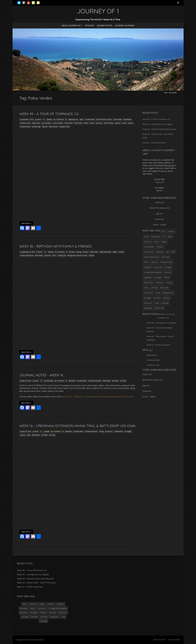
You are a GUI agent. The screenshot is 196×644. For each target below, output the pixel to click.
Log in (150, 350)
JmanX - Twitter (160, 225)
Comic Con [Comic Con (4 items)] (148, 242)
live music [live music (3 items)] (168, 272)
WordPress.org (153, 365)
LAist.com (160, 182)
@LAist (160, 191)
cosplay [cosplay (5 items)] (164, 242)
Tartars (124, 123)
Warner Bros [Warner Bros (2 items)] (160, 308)
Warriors (45, 127)
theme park (54, 617)
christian (86, 252)
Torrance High (36, 127)
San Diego (25, 617)
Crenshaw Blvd (90, 119)
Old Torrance (69, 123)
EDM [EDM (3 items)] (173, 252)
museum (23, 435)
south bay (99, 123)
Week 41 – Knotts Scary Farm (154, 143)
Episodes (90, 25)
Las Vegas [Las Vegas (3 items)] (168, 267)
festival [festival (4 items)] (146, 262)
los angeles (128, 431)
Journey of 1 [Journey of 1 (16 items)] (158, 267)
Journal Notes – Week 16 (41, 375)
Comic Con (33, 604)
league (115, 252)
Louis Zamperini (46, 123)
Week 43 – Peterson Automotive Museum (159, 129)
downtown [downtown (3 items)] (160, 252)
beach (82, 119)
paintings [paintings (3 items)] (154, 288)
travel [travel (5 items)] (157, 303)
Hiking (101, 431)
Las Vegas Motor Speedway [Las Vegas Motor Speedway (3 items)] (153, 272)
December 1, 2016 (28, 119)
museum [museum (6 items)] (169, 283)
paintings (53, 612)
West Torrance (53, 127)
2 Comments (60, 119)
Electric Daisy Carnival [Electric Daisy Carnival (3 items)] (151, 257)
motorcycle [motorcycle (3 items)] (160, 283)
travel (63, 617)
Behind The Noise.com (160, 208)
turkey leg (43, 621)
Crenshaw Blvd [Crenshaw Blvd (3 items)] (149, 247)
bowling (79, 252)
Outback (121, 252)
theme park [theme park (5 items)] (148, 303)
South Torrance (109, 123)
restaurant (48, 256)
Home (166, 93)
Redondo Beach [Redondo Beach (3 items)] (168, 293)
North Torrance (58, 123)
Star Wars (44, 617)
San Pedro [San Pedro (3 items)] (157, 298)
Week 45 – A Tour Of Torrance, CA (49, 114)
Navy (29, 435)
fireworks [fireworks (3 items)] (155, 262)
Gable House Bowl (105, 252)
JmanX (39, 119)
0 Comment (61, 252)
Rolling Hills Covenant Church (77, 256)
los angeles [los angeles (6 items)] (158, 277)
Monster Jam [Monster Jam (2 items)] (148, 283)
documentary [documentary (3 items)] (149, 252)
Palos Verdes (78, 123)
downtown (61, 604)
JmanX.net (160, 219)
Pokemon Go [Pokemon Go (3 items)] (148, 293)
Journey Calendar (125, 25)
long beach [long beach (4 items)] (148, 277)
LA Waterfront (119, 431)
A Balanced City (73, 119)
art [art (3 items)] (164, 237)
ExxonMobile (127, 119)
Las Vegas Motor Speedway (58, 608)
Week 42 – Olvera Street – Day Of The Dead (36, 583)
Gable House (94, 252)
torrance (131, 123)
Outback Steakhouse (27, 256)
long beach (24, 612)
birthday (72, 252)
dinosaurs (51, 604)
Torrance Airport (25, 127)
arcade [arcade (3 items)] (146, 237)
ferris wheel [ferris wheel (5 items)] (166, 257)
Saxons (92, 123)
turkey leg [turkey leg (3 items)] (165, 303)
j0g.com (160, 214)
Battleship (72, 381)
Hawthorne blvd (25, 123)
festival (33, 608)
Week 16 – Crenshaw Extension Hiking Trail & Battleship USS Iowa (77, 426)
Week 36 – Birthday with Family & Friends (55, 246)
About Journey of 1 (72, 25)
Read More (26, 223)
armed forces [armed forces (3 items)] (156, 237)
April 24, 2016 (27, 431)
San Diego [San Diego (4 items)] (147, 298)
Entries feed (152, 355)
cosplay (42, 604)
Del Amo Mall (118, 119)
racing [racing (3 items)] (158, 293)
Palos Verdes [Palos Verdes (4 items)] (164, 288)
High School (36, 123)
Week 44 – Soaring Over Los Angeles (157, 124)
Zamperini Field (64, 127)
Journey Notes (105, 25)
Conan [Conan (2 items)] (156, 242)
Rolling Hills (62, 256)
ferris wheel (24, 608)
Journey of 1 (109, 431)
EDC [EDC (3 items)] (168, 252)
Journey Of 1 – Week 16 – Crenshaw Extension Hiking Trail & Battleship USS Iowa (97, 397)
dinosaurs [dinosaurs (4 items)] (160, 247)
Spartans (118, 123)
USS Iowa (123, 381)
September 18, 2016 (28, 252)
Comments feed (153, 360)
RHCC (55, 256)
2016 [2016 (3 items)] (163, 231)
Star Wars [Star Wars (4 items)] (166, 298)
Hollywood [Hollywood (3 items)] (148, 267)
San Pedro (115, 381)
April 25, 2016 (27, 381)
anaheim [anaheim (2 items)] (171, 231)
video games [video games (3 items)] (148, 308)
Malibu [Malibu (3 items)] (167, 277)
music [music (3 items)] (146, 288)
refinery (86, 123)
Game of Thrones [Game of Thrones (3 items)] (166, 262)
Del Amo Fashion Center (104, 119)
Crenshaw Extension (95, 381)
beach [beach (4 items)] (170, 237)
